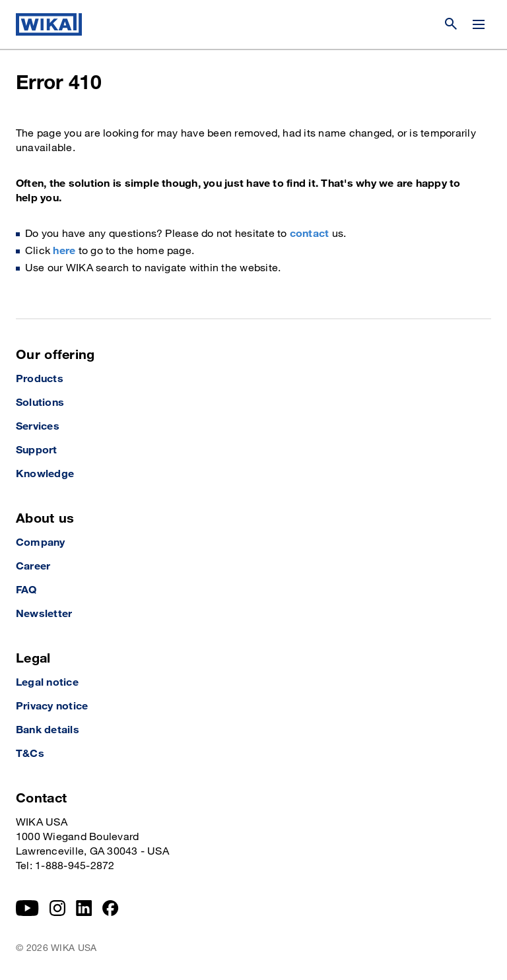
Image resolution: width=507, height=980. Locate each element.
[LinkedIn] (84, 908)
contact (310, 234)
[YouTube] (27, 908)
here (64, 251)
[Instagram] (57, 908)
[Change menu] (479, 24)
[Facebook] (111, 908)
